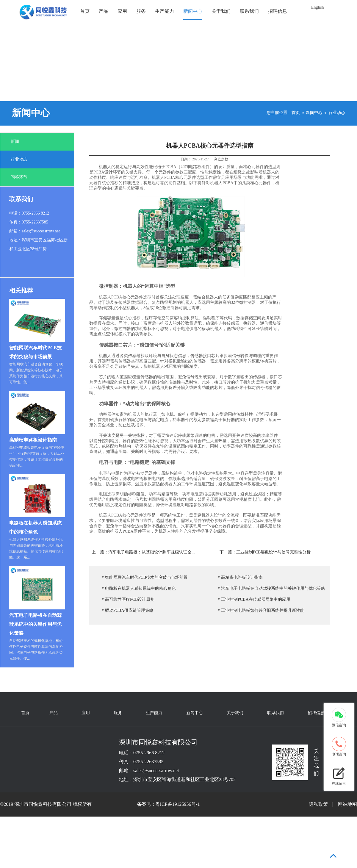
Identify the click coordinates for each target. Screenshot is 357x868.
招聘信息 (278, 11)
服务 (141, 11)
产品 (104, 11)
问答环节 (19, 177)
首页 (85, 11)
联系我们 (249, 11)
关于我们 (221, 11)
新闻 (15, 141)
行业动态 (337, 113)
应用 (122, 11)
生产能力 (165, 11)
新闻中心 (193, 11)
